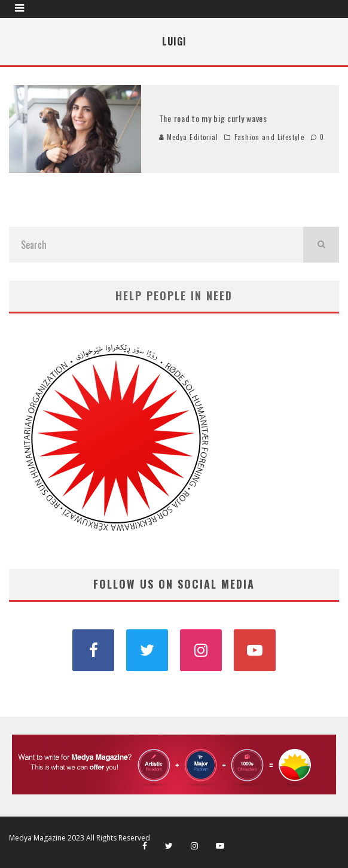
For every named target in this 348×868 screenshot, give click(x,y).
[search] (321, 245)
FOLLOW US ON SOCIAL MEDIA (174, 584)
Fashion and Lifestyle (269, 137)
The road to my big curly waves (213, 118)
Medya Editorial (189, 137)
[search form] (156, 245)
